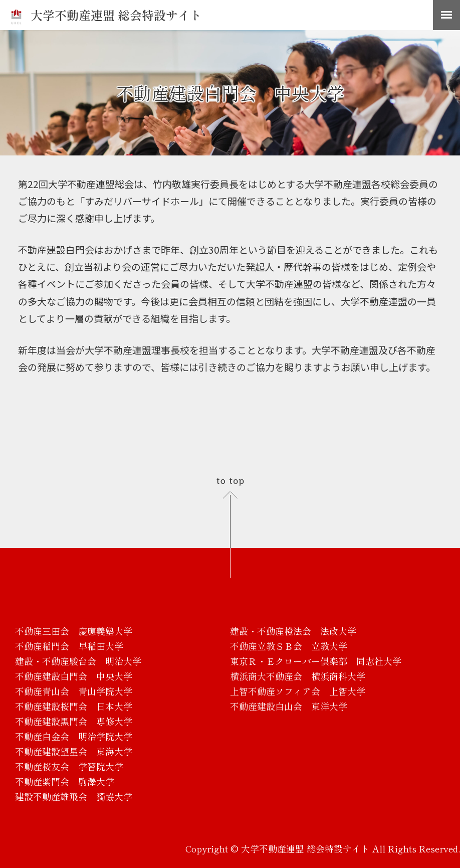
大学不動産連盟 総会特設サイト (106, 15)
